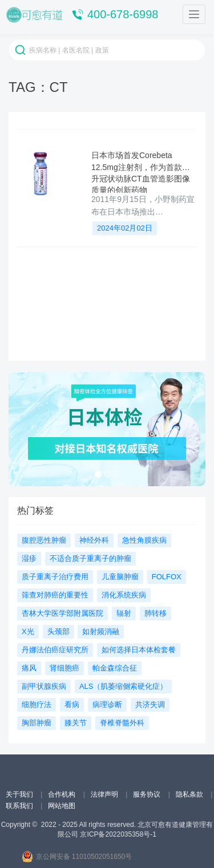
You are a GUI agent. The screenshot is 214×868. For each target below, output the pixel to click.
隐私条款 (190, 794)
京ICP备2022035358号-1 (118, 834)
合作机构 (62, 794)
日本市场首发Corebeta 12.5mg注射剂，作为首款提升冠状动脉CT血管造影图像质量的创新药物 (141, 172)
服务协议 (148, 794)
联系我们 (20, 806)
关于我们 (20, 794)
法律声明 (105, 794)
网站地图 (62, 806)
